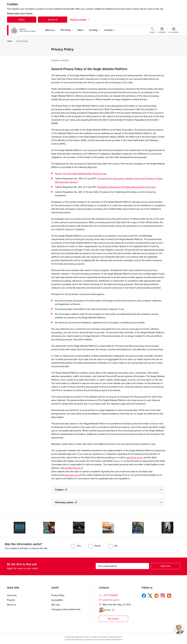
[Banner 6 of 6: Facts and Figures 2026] (138, 527)
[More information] (113, 610)
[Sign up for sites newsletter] (166, 566)
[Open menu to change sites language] (162, 31)
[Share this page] (173, 55)
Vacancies (12, 595)
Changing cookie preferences (66, 609)
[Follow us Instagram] (163, 596)
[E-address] (105, 610)
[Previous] (14, 528)
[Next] (173, 528)
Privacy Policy (17, 50)
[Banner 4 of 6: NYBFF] (79, 527)
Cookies (61, 490)
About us (11, 605)
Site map (14, 60)
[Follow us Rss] (169, 596)
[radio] (76, 546)
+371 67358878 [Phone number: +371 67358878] (110, 595)
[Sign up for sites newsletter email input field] (122, 566)
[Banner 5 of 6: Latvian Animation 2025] (108, 527)
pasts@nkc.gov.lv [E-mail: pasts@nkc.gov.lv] (111, 600)
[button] (66, 490)
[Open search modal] (152, 31)
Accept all (53, 19)
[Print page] (173, 48)
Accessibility (16, 55)
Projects (11, 600)
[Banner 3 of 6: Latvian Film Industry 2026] (49, 527)
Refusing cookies (66, 502)
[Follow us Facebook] (144, 596)
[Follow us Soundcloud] (156, 596)
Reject (22, 19)
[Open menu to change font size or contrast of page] (174, 31)
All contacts (114, 619)
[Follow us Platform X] (150, 596)
